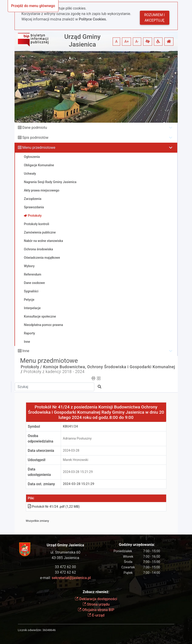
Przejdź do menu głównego (33, 6)
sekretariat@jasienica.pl (71, 578)
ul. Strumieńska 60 (65, 552)
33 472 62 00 (65, 567)
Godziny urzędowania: (137, 545)
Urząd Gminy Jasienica (82, 41)
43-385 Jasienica (65, 558)
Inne (26, 351)
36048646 (49, 630)
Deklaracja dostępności (96, 599)
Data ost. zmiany (41, 484)
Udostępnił (37, 460)
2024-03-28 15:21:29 (78, 472)
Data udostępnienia (39, 472)
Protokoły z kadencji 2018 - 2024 (54, 372)
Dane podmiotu (35, 128)
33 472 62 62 (65, 572)
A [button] (116, 41)
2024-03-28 (71, 451)
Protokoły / (32, 367)
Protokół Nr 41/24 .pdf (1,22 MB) (54, 507)
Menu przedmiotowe (39, 148)
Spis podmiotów (35, 138)
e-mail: (65, 578)
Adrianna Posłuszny (77, 439)
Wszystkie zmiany (38, 521)
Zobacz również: (96, 592)
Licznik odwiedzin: (30, 630)
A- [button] (137, 41)
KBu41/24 (70, 426)
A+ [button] (127, 41)
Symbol (34, 426)
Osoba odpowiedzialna (41, 439)
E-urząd (96, 615)
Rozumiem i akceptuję (154, 18)
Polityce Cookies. (93, 19)
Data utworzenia (41, 451)
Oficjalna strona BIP (96, 610)
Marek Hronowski (75, 460)
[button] (148, 42)
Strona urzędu (96, 604)
